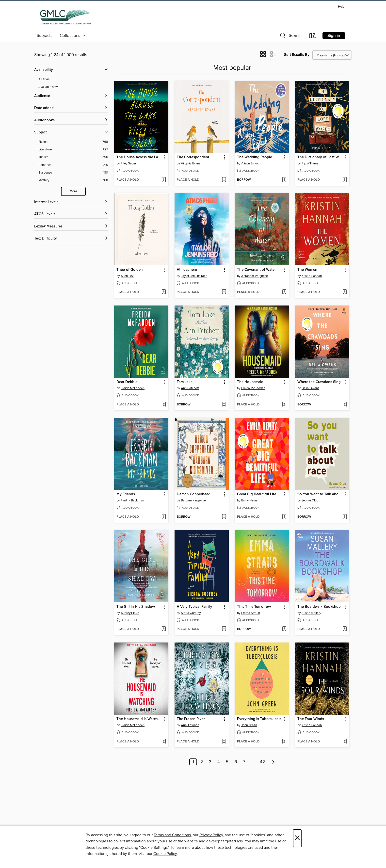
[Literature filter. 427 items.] (73, 150)
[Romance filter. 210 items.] (73, 165)
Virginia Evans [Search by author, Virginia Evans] (191, 163)
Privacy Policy (211, 835)
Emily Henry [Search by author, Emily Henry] (249, 500)
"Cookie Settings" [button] (154, 848)
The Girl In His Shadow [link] (136, 607)
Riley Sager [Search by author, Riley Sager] (128, 163)
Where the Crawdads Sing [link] (319, 382)
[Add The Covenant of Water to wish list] (284, 292)
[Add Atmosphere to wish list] (224, 292)
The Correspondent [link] (193, 157)
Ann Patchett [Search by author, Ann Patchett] (190, 388)
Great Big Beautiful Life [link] (257, 494)
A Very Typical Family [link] (194, 607)
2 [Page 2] (202, 762)
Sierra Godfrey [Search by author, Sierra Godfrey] (191, 613)
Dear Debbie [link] (127, 382)
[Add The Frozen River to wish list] (224, 742)
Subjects (45, 36)
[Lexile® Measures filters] (71, 227)
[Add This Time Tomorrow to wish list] (284, 629)
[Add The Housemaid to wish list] (284, 405)
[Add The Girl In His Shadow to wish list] (164, 629)
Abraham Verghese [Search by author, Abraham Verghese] (255, 276)
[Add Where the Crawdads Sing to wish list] (345, 405)
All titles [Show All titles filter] (44, 79)
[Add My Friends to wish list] (164, 517)
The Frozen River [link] (191, 719)
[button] (290, 37)
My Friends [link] (126, 494)
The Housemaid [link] (250, 382)
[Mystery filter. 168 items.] (73, 180)
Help (341, 7)
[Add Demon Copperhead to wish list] (224, 517)
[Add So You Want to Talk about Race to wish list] (345, 517)
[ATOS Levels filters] (71, 214)
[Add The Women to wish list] (345, 292)
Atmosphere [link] (187, 270)
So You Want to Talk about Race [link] (320, 494)
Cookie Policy (165, 854)
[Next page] (273, 762)
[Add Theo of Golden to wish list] (164, 292)
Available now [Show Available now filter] (48, 87)
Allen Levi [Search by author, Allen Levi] (127, 276)
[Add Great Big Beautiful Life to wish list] (284, 517)
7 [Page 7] (244, 762)
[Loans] (313, 37)
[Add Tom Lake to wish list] (224, 405)
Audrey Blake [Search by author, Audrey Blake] (130, 613)
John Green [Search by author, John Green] (249, 725)
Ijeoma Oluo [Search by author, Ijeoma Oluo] (310, 500)
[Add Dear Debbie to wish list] (164, 405)
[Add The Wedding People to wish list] (284, 180)
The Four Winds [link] (311, 719)
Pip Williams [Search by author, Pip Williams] (310, 163)
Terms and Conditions (172, 835)
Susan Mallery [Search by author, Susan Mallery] (311, 613)
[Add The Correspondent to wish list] (224, 180)
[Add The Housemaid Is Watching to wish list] (164, 742)
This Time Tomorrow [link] (254, 607)
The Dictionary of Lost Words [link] (320, 157)
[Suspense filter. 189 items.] (73, 173)
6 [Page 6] (236, 762)
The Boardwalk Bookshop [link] (319, 607)
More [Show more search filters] (73, 191)
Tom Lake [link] (185, 382)
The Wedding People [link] (255, 157)
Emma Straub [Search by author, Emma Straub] (251, 613)
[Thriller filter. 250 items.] (73, 157)
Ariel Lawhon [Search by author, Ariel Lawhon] (190, 725)
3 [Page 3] (210, 762)
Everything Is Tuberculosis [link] (259, 719)
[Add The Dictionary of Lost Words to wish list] (345, 180)
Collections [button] (73, 36)
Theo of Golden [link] (130, 270)
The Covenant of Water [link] (256, 270)
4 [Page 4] (219, 762)
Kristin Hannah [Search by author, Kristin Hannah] (312, 276)
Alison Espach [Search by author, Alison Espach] (251, 163)
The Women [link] (307, 270)
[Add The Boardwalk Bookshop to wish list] (345, 629)
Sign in (334, 36)
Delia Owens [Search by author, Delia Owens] (310, 388)
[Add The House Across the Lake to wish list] (164, 180)
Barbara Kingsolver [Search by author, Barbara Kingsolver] (194, 500)
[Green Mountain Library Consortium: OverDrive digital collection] (65, 17)
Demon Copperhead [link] (194, 494)
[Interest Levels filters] (71, 202)
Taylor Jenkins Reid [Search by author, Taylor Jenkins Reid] (194, 276)
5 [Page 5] (227, 762)
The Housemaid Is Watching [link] (139, 719)
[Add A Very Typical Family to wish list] (224, 629)
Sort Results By (297, 55)
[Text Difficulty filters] (71, 239)
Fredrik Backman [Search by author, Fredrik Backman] (132, 500)
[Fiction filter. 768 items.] (73, 142)
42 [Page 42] (263, 762)
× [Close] (297, 838)
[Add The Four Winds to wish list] (345, 742)
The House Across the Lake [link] (139, 157)
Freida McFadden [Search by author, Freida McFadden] (133, 388)
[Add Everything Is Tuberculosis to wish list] (284, 742)
